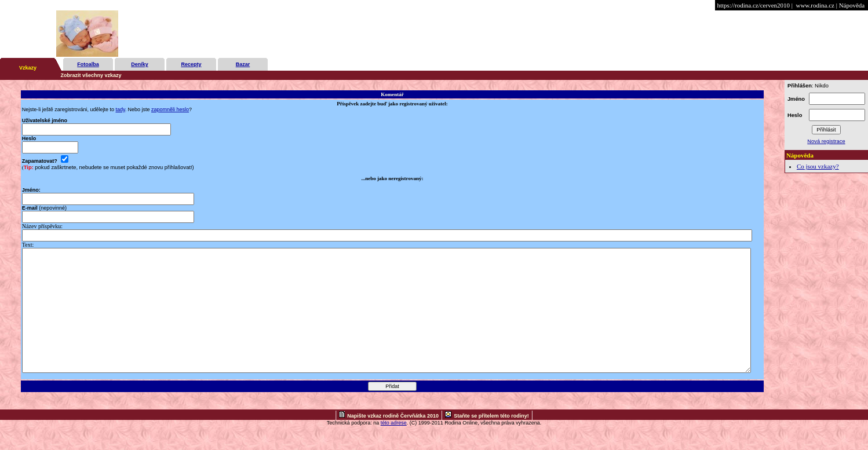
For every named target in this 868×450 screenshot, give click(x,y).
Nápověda (852, 5)
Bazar (243, 64)
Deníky (140, 64)
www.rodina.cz (815, 5)
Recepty (191, 64)
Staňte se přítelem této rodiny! (491, 440)
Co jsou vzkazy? (818, 166)
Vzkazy (28, 68)
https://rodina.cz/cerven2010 (753, 5)
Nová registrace (826, 141)
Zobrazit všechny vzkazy (91, 75)
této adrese (394, 447)
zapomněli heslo (170, 109)
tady (120, 109)
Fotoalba (88, 64)
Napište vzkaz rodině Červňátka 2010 (393, 440)
